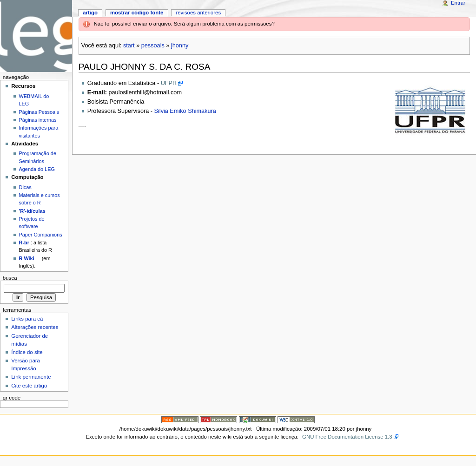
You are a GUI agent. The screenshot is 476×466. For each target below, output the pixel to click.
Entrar (458, 3)
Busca (10, 278)
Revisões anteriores (198, 13)
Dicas (25, 187)
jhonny (180, 46)
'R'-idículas (32, 211)
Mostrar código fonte (137, 13)
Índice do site (27, 352)
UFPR (169, 83)
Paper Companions (41, 235)
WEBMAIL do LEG (34, 100)
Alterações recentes (35, 327)
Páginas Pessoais (39, 112)
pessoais (153, 46)
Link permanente (31, 377)
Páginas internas (38, 120)
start (129, 46)
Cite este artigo (29, 386)
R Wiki (27, 258)
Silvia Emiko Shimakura (185, 111)
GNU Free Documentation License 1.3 (347, 437)
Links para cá (27, 319)
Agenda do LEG (37, 169)
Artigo (90, 13)
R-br (24, 243)
